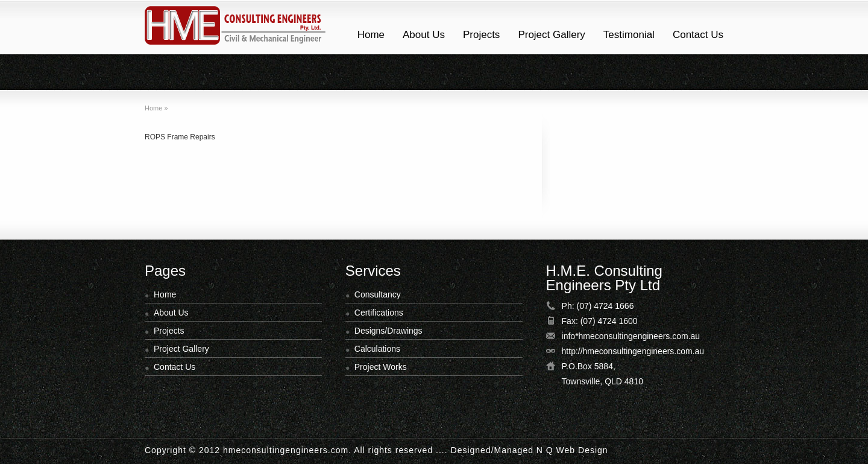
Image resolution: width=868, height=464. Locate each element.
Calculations (377, 349)
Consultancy (378, 294)
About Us (424, 35)
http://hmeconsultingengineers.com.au (633, 351)
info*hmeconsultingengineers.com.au (631, 336)
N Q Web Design (572, 450)
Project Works (381, 367)
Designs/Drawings (388, 331)
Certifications (379, 313)
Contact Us (698, 35)
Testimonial (629, 35)
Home (371, 35)
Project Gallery (551, 35)
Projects (481, 35)
